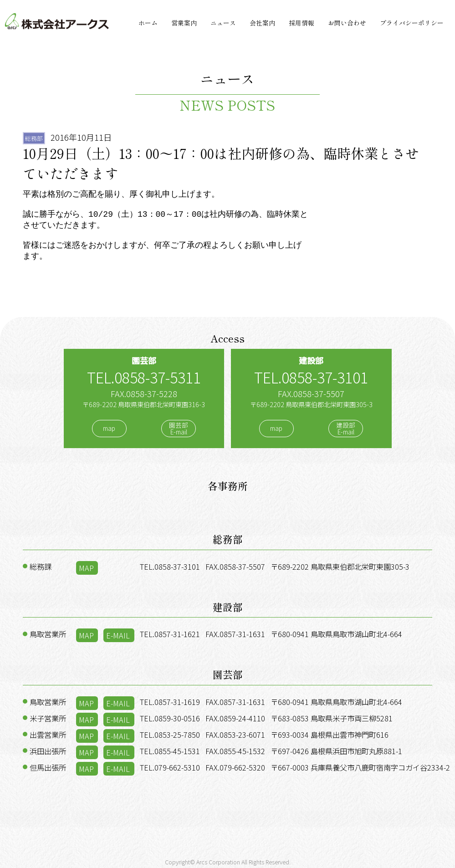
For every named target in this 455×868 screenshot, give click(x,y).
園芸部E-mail (179, 429)
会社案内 (262, 23)
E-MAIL (118, 635)
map (109, 428)
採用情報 (302, 23)
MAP (86, 568)
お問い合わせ (347, 23)
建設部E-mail (346, 429)
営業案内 (184, 23)
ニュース (223, 23)
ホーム (148, 23)
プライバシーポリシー (412, 23)
